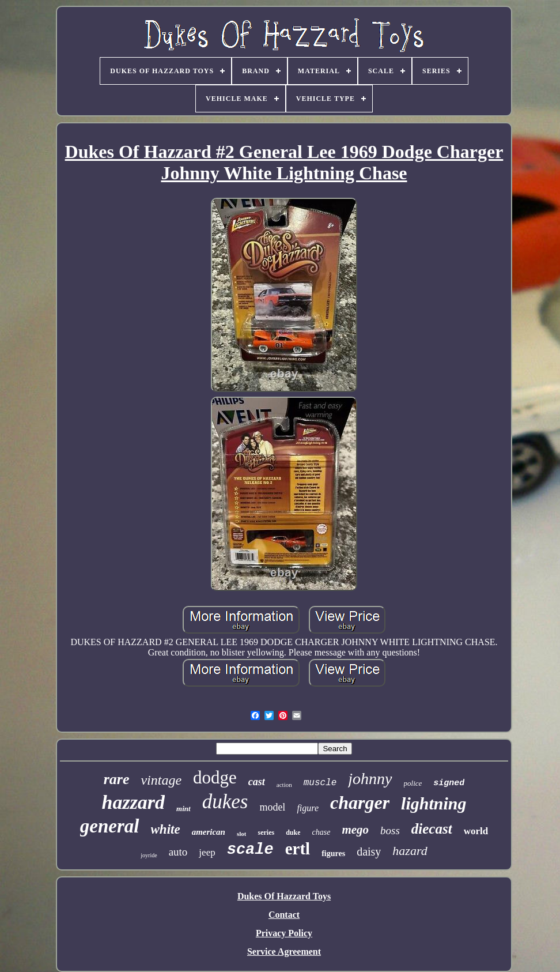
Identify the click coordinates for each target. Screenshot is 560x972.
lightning (434, 803)
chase (321, 832)
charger (360, 803)
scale (250, 850)
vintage (161, 780)
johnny (370, 779)
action (284, 785)
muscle (320, 783)
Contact (284, 915)
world (476, 831)
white (166, 829)
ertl (298, 849)
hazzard (133, 802)
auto (178, 852)
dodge (215, 777)
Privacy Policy (284, 933)
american (209, 832)
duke (293, 832)
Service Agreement (284, 952)
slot (242, 834)
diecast (432, 829)
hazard (410, 851)
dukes (225, 802)
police (413, 783)
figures (333, 854)
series (266, 832)
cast (257, 782)
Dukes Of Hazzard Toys (284, 896)
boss (390, 830)
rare (117, 779)
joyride (149, 855)
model (272, 807)
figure (308, 808)
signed (449, 783)
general (110, 826)
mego (355, 830)
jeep (207, 852)
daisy (369, 852)
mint (183, 809)
